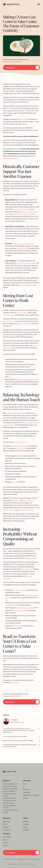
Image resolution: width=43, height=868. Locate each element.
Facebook (26, 830)
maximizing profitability (11, 158)
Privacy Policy (12, 864)
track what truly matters (21, 209)
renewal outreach (11, 605)
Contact (6, 846)
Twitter (25, 827)
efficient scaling (16, 626)
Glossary (6, 827)
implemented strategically (16, 413)
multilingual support (19, 611)
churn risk (14, 482)
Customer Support (9, 791)
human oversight (29, 501)
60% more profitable (24, 324)
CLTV (10, 377)
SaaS (25, 784)
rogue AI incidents (9, 510)
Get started (15, 683)
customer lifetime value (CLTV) (22, 214)
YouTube (26, 824)
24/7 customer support (19, 590)
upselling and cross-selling (25, 608)
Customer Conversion (10, 786)
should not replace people (19, 446)
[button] (38, 4)
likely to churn (24, 119)
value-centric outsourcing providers (27, 379)
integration (16, 501)
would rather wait (22, 248)
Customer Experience (10, 784)
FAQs (5, 824)
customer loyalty (9, 315)
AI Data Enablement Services (10, 807)
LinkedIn (26, 822)
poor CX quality (22, 313)
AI (24, 787)
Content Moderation (10, 801)
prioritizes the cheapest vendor (26, 263)
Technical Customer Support (10, 795)
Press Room (7, 830)
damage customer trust (26, 510)
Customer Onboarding (10, 789)
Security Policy (22, 864)
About (5, 840)
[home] (12, 4)
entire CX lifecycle (27, 569)
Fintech (25, 798)
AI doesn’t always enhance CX (23, 244)
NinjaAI (5, 813)
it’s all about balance (20, 442)
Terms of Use (31, 864)
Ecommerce (27, 790)
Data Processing (8, 803)
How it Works (7, 837)
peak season (33, 558)
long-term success (9, 321)
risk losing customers (26, 285)
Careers (6, 843)
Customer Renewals (10, 798)
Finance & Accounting (10, 810)
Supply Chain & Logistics (31, 795)
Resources (6, 822)
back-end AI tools (21, 448)
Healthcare (27, 792)
